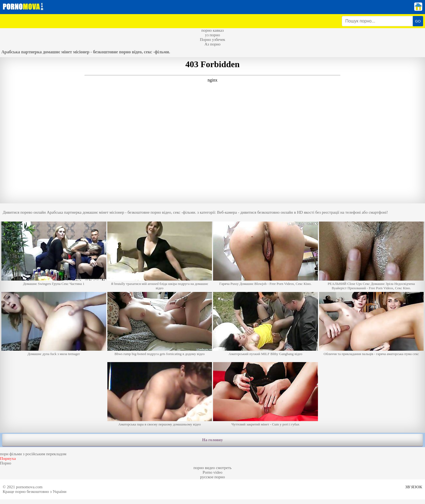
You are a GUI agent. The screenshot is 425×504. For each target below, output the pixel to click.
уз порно (212, 35)
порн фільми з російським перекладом (33, 454)
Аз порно (212, 44)
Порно (6, 463)
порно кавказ (213, 30)
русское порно (212, 477)
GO (418, 21)
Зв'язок (414, 487)
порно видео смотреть (213, 468)
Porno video (213, 472)
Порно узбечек (212, 40)
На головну (212, 440)
